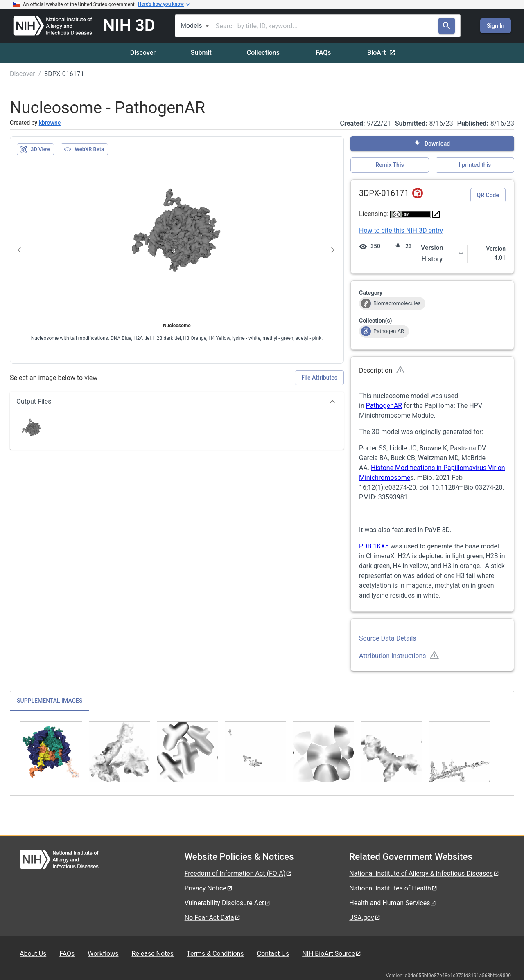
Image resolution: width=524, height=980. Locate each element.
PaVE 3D (437, 530)
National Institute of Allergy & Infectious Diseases (424, 873)
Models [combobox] (191, 26)
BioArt (381, 53)
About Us (33, 954)
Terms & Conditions (215, 954)
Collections (263, 53)
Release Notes (152, 954)
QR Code (488, 195)
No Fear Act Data (213, 918)
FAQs (323, 53)
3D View (35, 149)
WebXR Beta (84, 149)
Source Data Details (388, 638)
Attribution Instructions (393, 656)
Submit (201, 53)
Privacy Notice (209, 888)
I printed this (475, 165)
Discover (143, 53)
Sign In (496, 26)
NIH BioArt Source (332, 954)
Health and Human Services (393, 903)
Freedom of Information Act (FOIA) (238, 873)
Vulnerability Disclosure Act (228, 903)
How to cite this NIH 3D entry (401, 230)
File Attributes (319, 378)
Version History (442, 253)
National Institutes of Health (393, 888)
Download (431, 144)
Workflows (103, 954)
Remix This (390, 165)
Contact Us (273, 954)
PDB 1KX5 (374, 546)
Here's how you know (164, 4)
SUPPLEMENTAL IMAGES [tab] (50, 701)
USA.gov (365, 918)
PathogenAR (384, 406)
